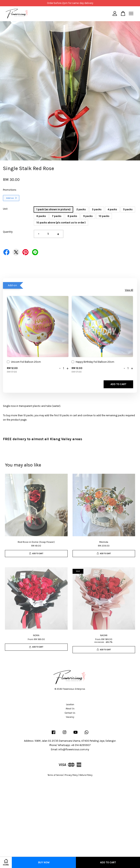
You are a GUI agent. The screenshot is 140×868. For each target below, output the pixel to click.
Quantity (8, 232)
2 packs (81, 209)
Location (70, 705)
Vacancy (70, 717)
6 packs (41, 216)
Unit (5, 209)
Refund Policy (86, 775)
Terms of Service (55, 775)
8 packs (72, 216)
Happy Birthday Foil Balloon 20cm (93, 362)
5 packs (128, 209)
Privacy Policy (71, 775)
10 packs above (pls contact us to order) (61, 223)
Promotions (10, 190)
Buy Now (44, 862)
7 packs (57, 216)
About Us (70, 709)
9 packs (88, 216)
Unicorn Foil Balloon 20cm (24, 362)
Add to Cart (118, 384)
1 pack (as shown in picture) (53, 209)
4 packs (112, 209)
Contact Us (70, 713)
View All (129, 290)
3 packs (97, 209)
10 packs (104, 216)
